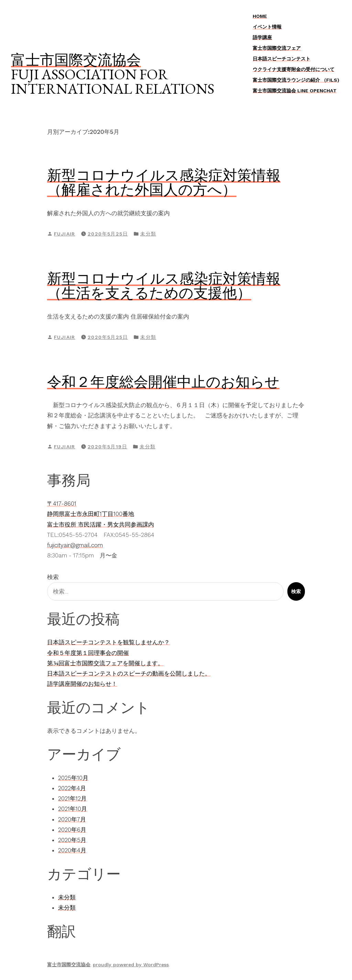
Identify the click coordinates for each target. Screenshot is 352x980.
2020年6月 (72, 830)
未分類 (148, 234)
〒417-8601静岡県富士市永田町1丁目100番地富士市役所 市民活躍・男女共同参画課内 (101, 514)
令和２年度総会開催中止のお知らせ (163, 382)
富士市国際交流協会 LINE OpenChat (295, 91)
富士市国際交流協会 (76, 60)
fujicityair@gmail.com (75, 545)
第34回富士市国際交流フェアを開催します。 (105, 663)
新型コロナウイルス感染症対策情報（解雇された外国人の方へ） (164, 182)
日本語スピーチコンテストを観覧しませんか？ (108, 642)
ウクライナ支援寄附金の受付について (294, 69)
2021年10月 (73, 809)
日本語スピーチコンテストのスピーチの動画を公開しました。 (129, 673)
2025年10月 (73, 778)
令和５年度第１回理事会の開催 (88, 653)
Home (260, 16)
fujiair (65, 234)
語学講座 (262, 37)
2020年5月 (72, 840)
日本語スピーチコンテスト (282, 59)
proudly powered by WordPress (131, 965)
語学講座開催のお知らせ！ (82, 684)
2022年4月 (72, 788)
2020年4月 (72, 850)
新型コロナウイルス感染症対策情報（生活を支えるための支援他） (164, 286)
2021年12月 (72, 798)
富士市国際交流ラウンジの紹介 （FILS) (296, 80)
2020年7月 (72, 819)
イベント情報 (267, 27)
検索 (53, 577)
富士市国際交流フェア (277, 48)
